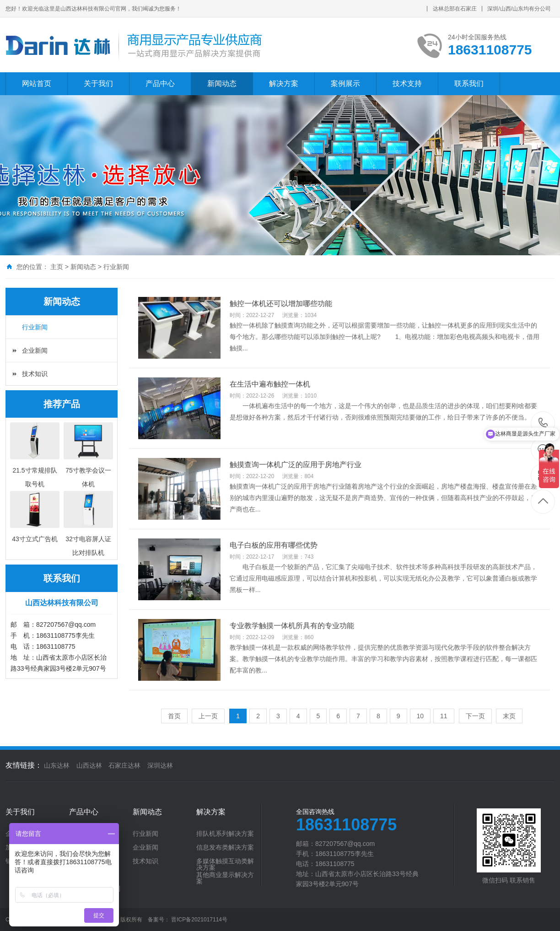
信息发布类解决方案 (225, 847)
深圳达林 (160, 765)
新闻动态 (222, 83)
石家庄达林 (124, 765)
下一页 (475, 716)
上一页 (208, 716)
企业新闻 (35, 350)
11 (444, 716)
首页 (174, 716)
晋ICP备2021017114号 (199, 920)
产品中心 (160, 83)
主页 (57, 267)
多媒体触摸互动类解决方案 (225, 864)
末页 (509, 716)
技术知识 (35, 374)
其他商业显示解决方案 (225, 878)
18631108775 (543, 423)
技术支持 (407, 83)
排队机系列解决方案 (225, 834)
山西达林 (89, 765)
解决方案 (284, 83)
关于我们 (98, 83)
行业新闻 (116, 267)
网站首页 (37, 83)
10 (420, 716)
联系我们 (469, 83)
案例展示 (345, 83)
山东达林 (57, 765)
